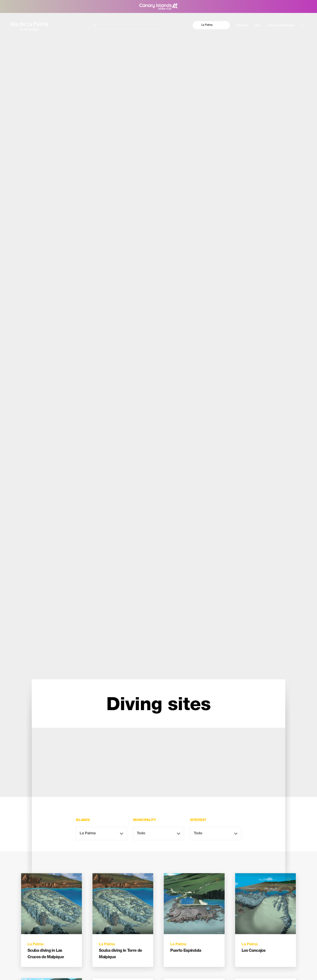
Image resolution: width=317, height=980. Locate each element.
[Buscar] (128, 25)
